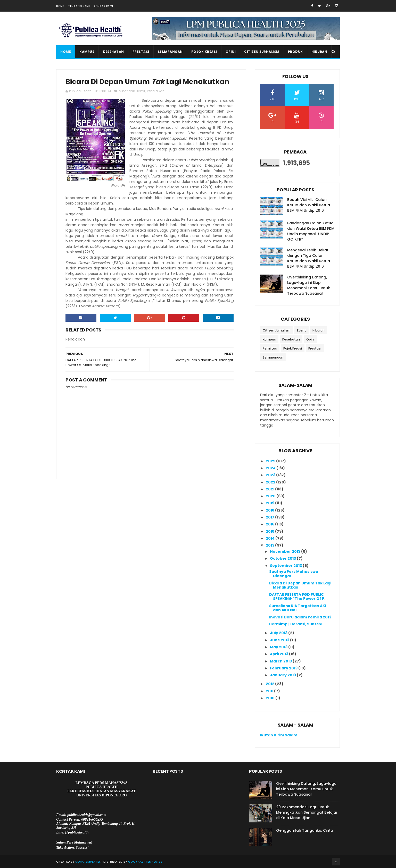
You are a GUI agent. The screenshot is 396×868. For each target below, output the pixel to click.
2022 (271, 482)
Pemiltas (270, 348)
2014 (271, 538)
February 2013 (284, 668)
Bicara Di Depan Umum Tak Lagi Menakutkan (300, 585)
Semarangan (170, 52)
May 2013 (279, 647)
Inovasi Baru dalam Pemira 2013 (300, 617)
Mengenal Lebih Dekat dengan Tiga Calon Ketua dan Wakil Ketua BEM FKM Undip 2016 (309, 258)
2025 (271, 461)
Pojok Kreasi (204, 52)
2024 (271, 468)
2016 (270, 524)
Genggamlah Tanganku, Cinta (305, 830)
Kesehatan (113, 52)
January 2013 (283, 675)
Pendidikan (156, 91)
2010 (271, 698)
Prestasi (141, 52)
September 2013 (286, 566)
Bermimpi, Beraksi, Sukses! (296, 624)
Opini (231, 52)
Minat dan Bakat (132, 91)
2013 (270, 545)
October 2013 (283, 558)
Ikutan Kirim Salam (279, 735)
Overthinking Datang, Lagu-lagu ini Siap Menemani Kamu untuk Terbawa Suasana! (309, 285)
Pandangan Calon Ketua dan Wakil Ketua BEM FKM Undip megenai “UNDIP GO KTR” (311, 231)
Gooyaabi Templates (145, 862)
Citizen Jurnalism (262, 52)
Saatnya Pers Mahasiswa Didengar (294, 574)
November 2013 (286, 551)
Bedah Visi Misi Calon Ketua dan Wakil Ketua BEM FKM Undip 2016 (309, 205)
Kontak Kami (103, 6)
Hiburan (319, 52)
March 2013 (281, 661)
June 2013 (280, 640)
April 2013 (279, 654)
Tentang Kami (79, 6)
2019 (270, 503)
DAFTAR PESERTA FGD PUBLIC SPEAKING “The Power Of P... (298, 597)
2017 (270, 517)
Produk (295, 52)
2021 (270, 489)
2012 (270, 684)
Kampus (87, 52)
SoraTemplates (88, 862)
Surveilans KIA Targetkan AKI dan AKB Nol (298, 608)
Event (302, 330)
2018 (270, 510)
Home (60, 6)
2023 (271, 475)
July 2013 (279, 633)
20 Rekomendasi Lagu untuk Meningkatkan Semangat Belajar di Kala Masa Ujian (307, 812)
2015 (270, 531)
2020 (271, 496)
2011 (270, 691)
